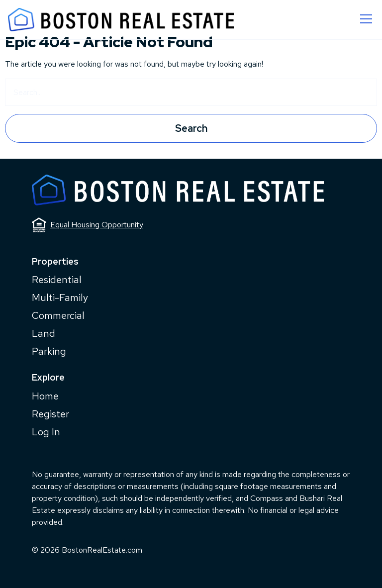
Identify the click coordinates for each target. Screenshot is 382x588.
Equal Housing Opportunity (88, 225)
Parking (49, 351)
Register (50, 414)
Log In (46, 432)
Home (45, 396)
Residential (57, 280)
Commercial (58, 315)
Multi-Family (60, 297)
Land (44, 333)
